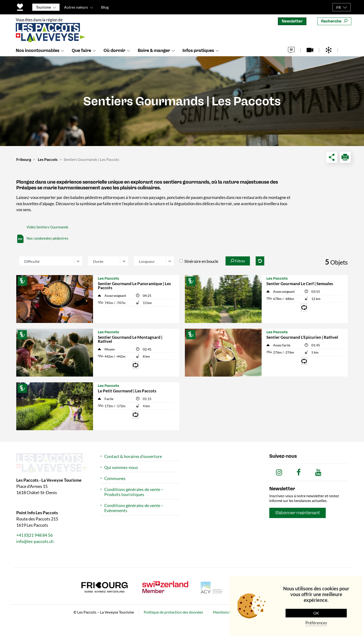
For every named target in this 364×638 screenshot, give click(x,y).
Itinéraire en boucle (201, 261)
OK (316, 613)
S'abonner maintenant (298, 513)
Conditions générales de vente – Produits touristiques (134, 492)
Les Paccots (48, 159)
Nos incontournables (38, 51)
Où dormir (114, 51)
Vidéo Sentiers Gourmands (47, 227)
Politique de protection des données (173, 612)
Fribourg (24, 159)
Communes (115, 478)
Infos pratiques (198, 51)
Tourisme (43, 7)
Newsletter (292, 21)
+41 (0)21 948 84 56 (34, 535)
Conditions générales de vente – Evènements (134, 508)
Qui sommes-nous (121, 467)
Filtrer (238, 261)
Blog (105, 7)
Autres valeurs (76, 7)
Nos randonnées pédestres (47, 238)
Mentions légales (227, 612)
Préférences (316, 623)
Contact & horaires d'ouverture (133, 456)
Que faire (81, 51)
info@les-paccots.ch (35, 541)
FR (339, 7)
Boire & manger (154, 51)
